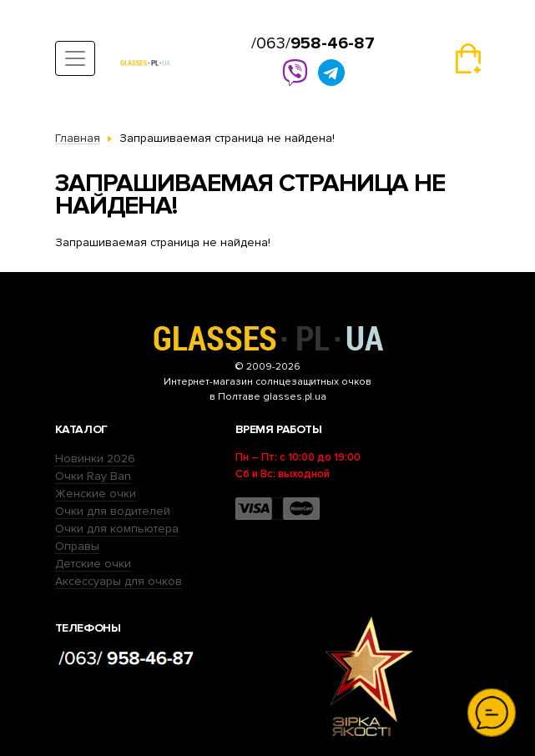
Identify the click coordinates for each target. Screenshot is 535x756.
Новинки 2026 (95, 459)
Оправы (77, 546)
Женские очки (96, 494)
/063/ (313, 43)
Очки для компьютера (117, 529)
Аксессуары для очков (119, 581)
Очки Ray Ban (93, 476)
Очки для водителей (113, 511)
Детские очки (93, 564)
